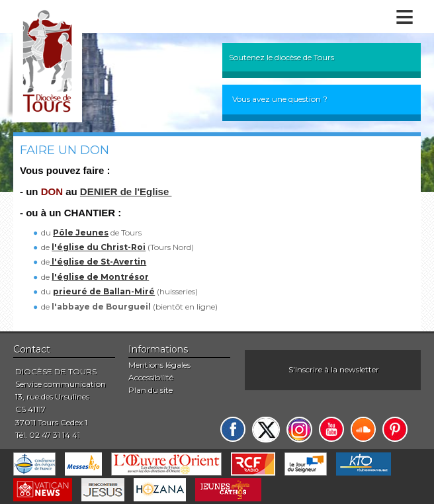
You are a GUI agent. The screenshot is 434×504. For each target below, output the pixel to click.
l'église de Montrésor (100, 277)
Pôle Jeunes (81, 232)
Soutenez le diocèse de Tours (282, 57)
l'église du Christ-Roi (99, 247)
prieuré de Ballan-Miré (104, 291)
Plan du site (151, 390)
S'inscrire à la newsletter (334, 369)
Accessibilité (151, 377)
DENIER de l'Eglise (126, 191)
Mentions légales (159, 365)
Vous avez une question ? (280, 99)
